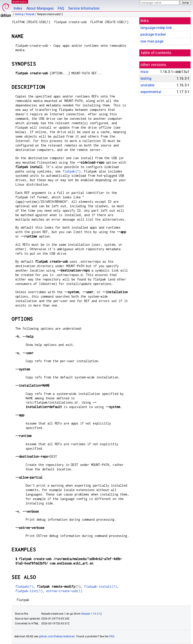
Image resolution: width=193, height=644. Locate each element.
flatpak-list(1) (29, 591)
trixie (144, 72)
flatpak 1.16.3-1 (91, 614)
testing (19, 14)
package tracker (153, 34)
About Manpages (40, 8)
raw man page (152, 41)
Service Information (84, 8)
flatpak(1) (72, 171)
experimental (151, 92)
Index (18, 8)
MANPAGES (20, 2)
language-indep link (156, 28)
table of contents (156, 53)
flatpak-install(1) (101, 586)
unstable (147, 85)
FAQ (61, 8)
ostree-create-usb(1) (64, 591)
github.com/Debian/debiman (57, 636)
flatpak (30, 14)
